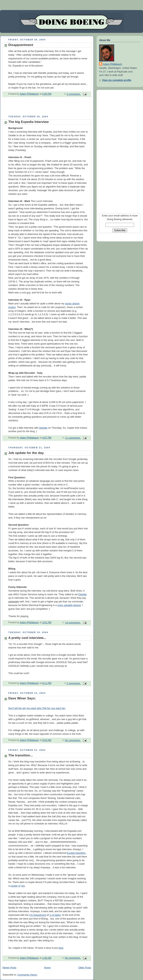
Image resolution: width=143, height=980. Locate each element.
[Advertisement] (45, 108)
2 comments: (74, 94)
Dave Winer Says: (22, 698)
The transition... (21, 755)
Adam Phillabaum (113, 64)
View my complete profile (117, 80)
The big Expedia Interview (29, 122)
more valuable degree (69, 605)
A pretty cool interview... (27, 638)
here (61, 948)
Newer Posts (9, 968)
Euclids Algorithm (76, 853)
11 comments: (73, 438)
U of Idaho (55, 915)
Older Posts (85, 968)
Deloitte (43, 428)
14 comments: (73, 623)
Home (47, 968)
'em (23, 886)
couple (14, 886)
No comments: (73, 740)
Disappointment (21, 45)
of (19, 886)
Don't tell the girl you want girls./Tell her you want (37, 708)
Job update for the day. (26, 453)
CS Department (38, 915)
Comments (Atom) (27, 975)
